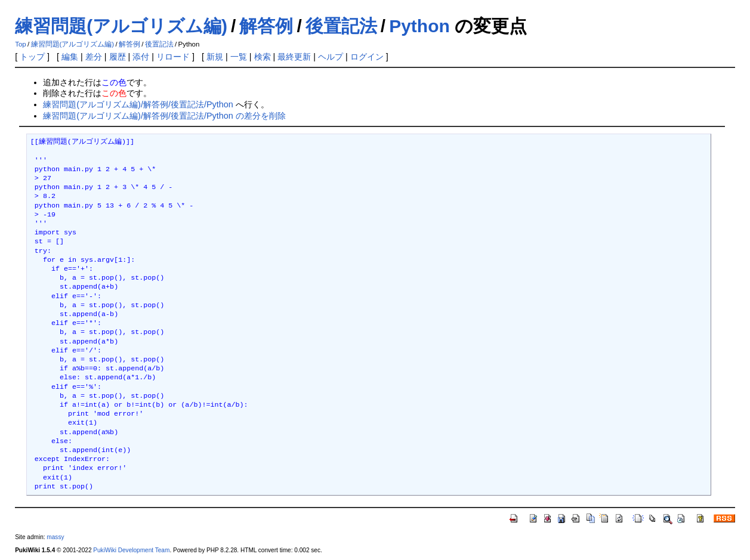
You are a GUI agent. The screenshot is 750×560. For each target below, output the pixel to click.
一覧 (239, 57)
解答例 (266, 26)
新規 (215, 57)
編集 (70, 57)
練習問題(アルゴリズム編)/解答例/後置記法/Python (138, 104)
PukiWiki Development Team (131, 550)
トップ (32, 57)
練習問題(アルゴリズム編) (121, 26)
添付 (141, 57)
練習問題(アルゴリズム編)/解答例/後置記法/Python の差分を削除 (164, 116)
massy (55, 537)
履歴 (118, 57)
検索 (263, 57)
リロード (173, 57)
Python (419, 26)
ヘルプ (331, 57)
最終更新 (294, 57)
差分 (94, 57)
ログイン (367, 57)
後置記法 (341, 26)
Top (21, 44)
